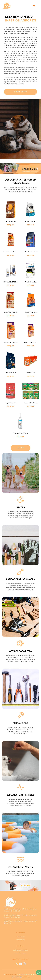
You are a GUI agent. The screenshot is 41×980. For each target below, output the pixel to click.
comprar (10, 225)
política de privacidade (20, 950)
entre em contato (20, 92)
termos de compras (21, 953)
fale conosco (21, 940)
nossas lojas (20, 937)
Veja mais (20, 448)
